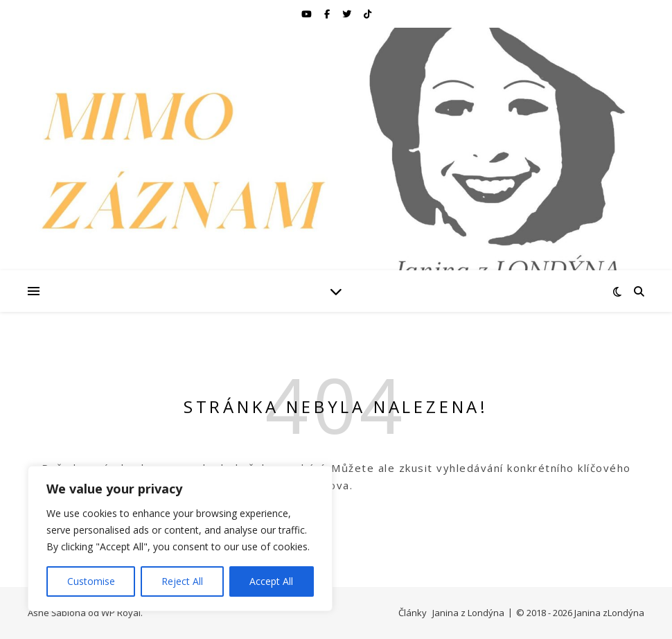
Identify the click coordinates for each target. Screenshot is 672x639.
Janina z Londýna (468, 613)
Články (413, 613)
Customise (91, 581)
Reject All (182, 581)
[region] (180, 539)
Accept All (271, 581)
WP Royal (121, 613)
